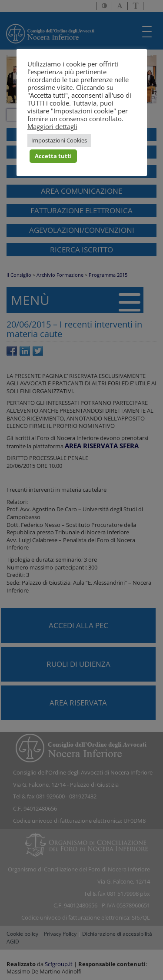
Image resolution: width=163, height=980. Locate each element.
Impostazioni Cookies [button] (59, 140)
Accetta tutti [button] (53, 156)
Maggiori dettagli (52, 126)
